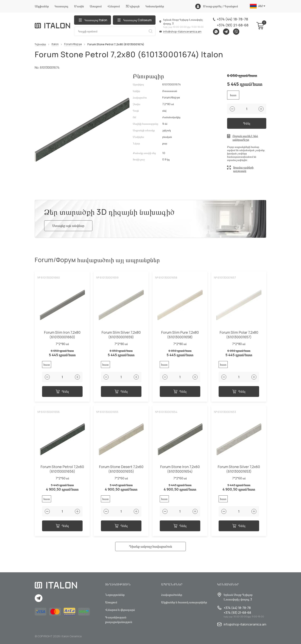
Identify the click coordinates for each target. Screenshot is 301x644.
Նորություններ (115, 595)
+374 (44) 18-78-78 (233, 19)
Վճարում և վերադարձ (120, 610)
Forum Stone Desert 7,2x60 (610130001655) (121, 469)
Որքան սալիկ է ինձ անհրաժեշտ (245, 138)
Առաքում (96, 6)
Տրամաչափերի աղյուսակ (243, 169)
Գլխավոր (40, 44)
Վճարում (114, 6)
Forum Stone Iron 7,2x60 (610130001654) (180, 469)
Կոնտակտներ (155, 6)
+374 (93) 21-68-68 (233, 25)
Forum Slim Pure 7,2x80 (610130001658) (180, 335)
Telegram (226, 32)
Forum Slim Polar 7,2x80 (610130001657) (239, 335)
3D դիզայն (133, 6)
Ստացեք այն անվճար (68, 226)
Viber (236, 32)
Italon (55, 44)
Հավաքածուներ (172, 595)
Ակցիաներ (42, 6)
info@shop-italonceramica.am (182, 32)
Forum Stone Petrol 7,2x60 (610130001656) (62, 469)
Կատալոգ (61, 6)
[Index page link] (52, 26)
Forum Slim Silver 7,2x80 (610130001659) (121, 335)
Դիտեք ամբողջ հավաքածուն (150, 546)
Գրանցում (231, 6)
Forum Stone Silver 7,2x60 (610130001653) (239, 469)
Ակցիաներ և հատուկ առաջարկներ (184, 602)
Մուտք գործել (212, 6)
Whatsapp (216, 32)
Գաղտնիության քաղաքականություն (119, 620)
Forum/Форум (73, 44)
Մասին (79, 6)
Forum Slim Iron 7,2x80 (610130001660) (62, 335)
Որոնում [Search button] (150, 31)
